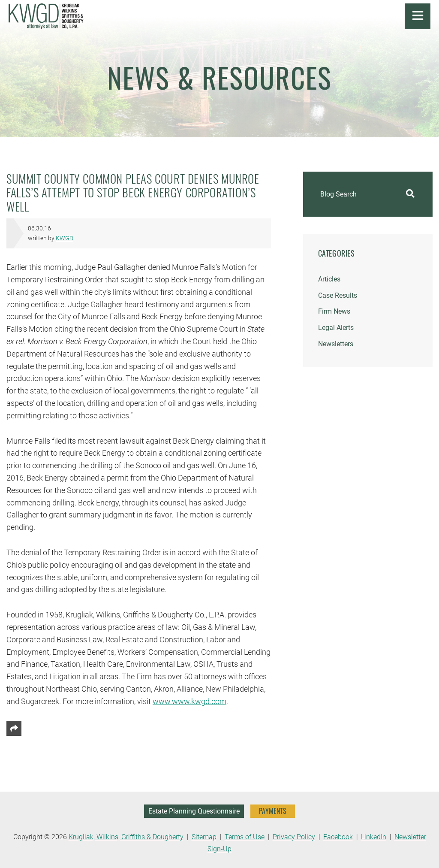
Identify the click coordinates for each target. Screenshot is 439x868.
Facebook (338, 837)
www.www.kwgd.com (189, 701)
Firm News (334, 311)
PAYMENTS (273, 811)
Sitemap (204, 837)
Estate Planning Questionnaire (194, 811)
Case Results (338, 295)
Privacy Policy (294, 837)
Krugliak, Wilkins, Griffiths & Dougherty (126, 837)
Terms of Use (245, 837)
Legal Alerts (336, 328)
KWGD (65, 238)
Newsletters (336, 344)
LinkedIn (374, 837)
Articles (329, 279)
